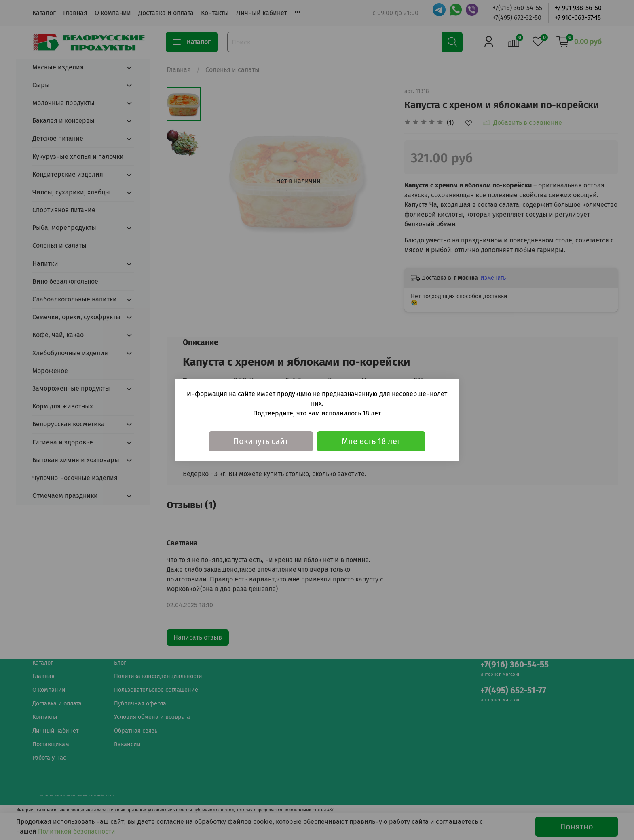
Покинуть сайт (261, 441)
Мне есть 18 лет (371, 441)
